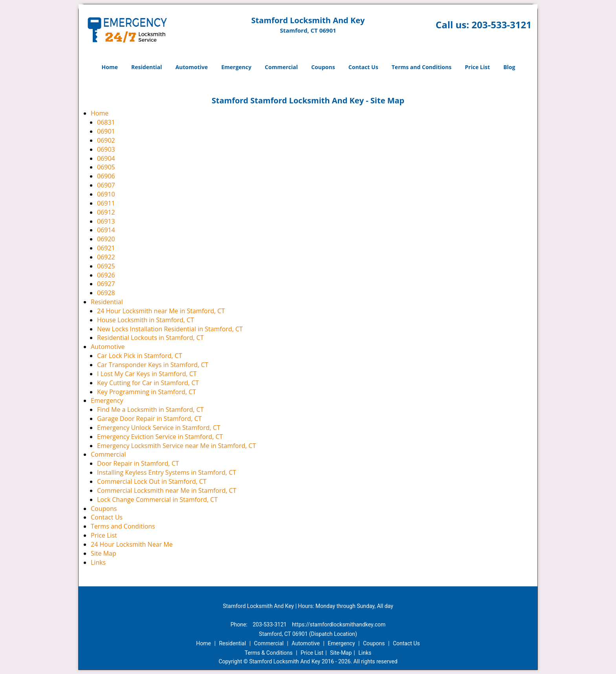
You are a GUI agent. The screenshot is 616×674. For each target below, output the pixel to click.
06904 (106, 158)
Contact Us (363, 67)
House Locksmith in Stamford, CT (146, 320)
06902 (106, 140)
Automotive (192, 67)
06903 (106, 149)
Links (98, 562)
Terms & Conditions (269, 653)
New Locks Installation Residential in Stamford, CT (170, 329)
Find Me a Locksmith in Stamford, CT (150, 410)
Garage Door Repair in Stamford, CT (149, 419)
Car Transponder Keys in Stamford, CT (153, 365)
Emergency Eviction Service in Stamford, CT (160, 437)
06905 (106, 167)
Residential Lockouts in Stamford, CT (150, 338)
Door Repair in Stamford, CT (138, 463)
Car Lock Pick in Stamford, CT (139, 356)
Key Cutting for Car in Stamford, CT (148, 383)
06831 (106, 122)
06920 (106, 239)
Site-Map (341, 653)
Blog (509, 67)
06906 (106, 176)
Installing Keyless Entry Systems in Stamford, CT (167, 472)
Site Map (104, 553)
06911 (106, 203)
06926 (106, 275)
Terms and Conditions (422, 67)
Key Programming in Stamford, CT (147, 392)
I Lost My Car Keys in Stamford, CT (147, 374)
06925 (106, 266)
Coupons (323, 67)
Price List (477, 67)
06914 (106, 230)
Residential (147, 67)
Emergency (236, 67)
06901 (106, 131)
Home (110, 67)
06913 (106, 221)
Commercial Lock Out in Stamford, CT (152, 481)
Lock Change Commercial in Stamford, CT (157, 500)
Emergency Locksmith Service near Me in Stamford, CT (177, 446)
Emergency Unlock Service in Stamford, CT (159, 428)
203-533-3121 (501, 25)
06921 (106, 248)
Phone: (240, 624)
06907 (106, 185)
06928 (106, 293)
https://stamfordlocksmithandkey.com (339, 624)
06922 (106, 257)
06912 (106, 212)
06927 (106, 284)
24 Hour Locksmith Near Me (132, 544)
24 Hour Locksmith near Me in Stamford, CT (161, 311)
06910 (106, 194)
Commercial (281, 67)
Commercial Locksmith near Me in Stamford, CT (167, 490)
